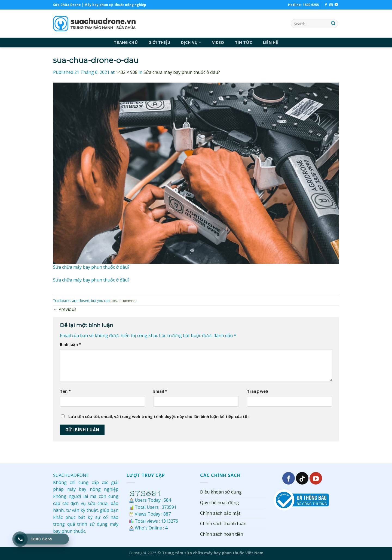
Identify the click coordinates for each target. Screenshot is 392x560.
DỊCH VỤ (191, 43)
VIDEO (218, 42)
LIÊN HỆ (271, 42)
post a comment (124, 301)
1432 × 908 (127, 72)
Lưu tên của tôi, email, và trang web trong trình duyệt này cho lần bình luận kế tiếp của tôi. (159, 417)
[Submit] (333, 24)
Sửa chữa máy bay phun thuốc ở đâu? (182, 72)
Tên (65, 391)
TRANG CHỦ (126, 42)
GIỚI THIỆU (159, 42)
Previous (65, 309)
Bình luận (71, 344)
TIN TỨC (244, 42)
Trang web (258, 391)
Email (160, 391)
